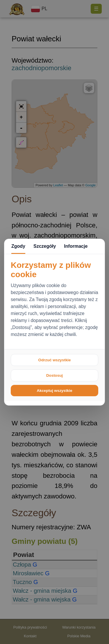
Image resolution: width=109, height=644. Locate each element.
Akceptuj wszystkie (54, 391)
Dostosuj (54, 375)
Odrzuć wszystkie (55, 360)
